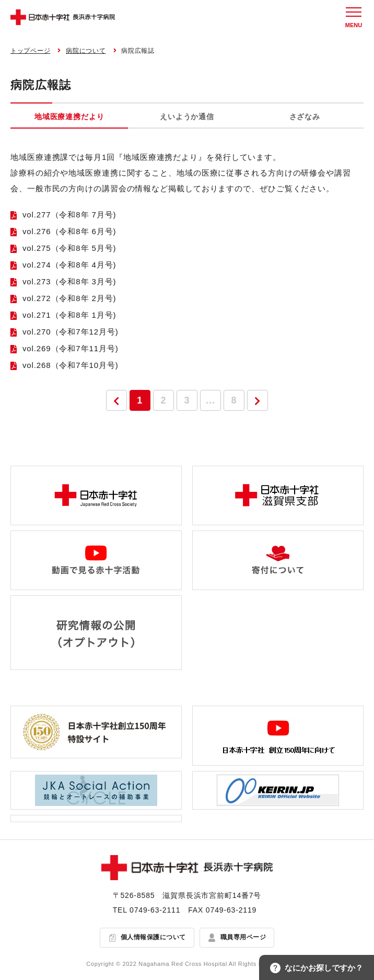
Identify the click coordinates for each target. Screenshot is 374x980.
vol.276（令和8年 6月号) (69, 231)
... (211, 400)
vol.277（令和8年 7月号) (69, 215)
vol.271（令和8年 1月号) (69, 315)
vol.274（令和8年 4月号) (69, 265)
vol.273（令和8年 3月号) (69, 281)
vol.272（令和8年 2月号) (69, 298)
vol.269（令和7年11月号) (71, 348)
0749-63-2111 (155, 910)
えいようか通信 (187, 117)
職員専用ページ (243, 938)
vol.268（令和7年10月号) (71, 365)
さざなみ (305, 117)
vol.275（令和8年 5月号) (69, 248)
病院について (86, 51)
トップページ (30, 51)
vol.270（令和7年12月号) (71, 332)
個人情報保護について (153, 938)
